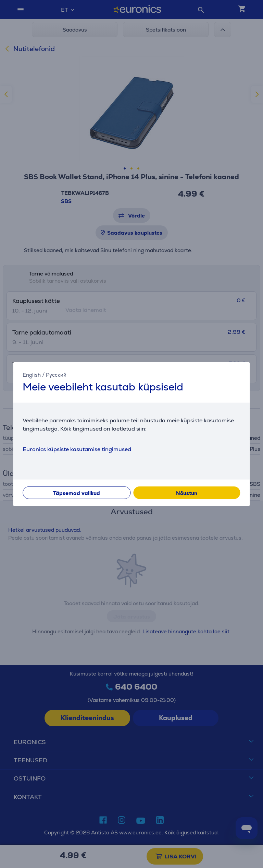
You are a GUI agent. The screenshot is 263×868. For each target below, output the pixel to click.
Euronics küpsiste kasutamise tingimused (77, 449)
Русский (56, 375)
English (32, 375)
